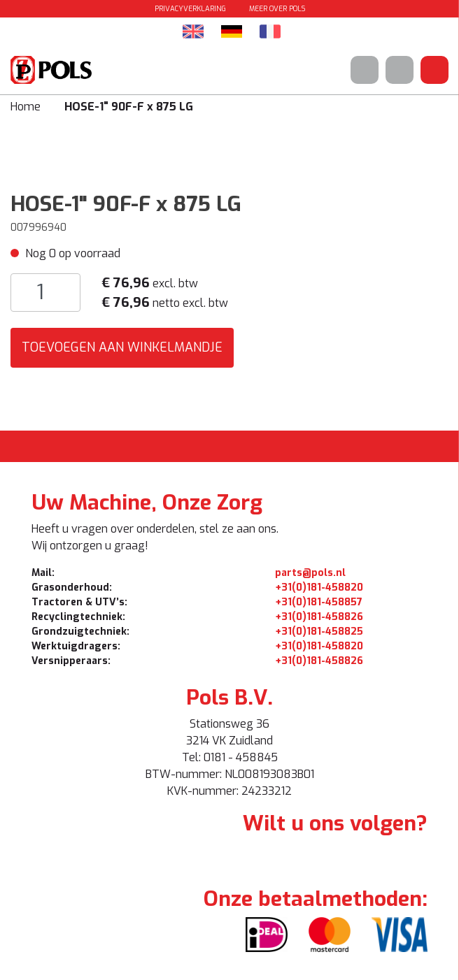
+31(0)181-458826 (319, 617)
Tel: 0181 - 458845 (230, 757)
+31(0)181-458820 (319, 588)
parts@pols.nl (310, 573)
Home (26, 107)
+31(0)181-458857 (319, 602)
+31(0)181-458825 (319, 632)
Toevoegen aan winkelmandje (122, 347)
